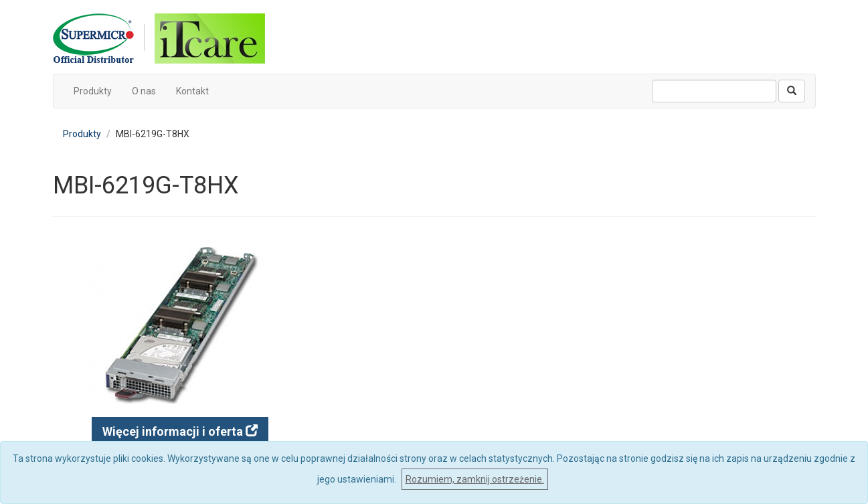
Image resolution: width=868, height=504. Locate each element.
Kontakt (192, 91)
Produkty (93, 91)
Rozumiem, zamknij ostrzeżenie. (475, 479)
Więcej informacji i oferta (180, 431)
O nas (144, 91)
